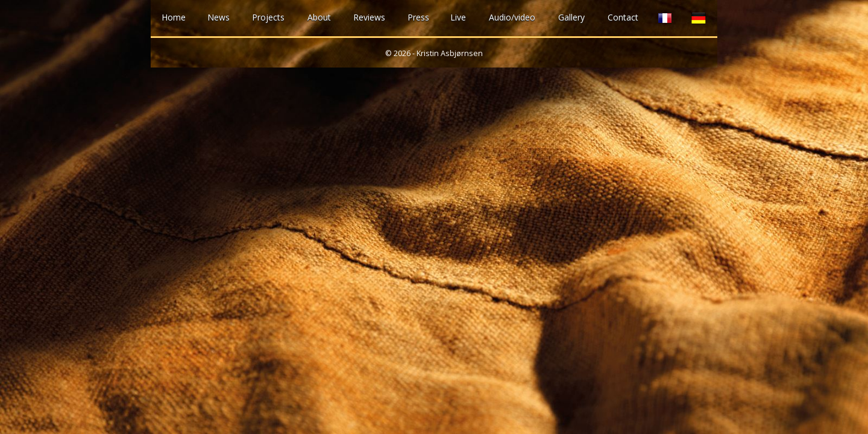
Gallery (571, 17)
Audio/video (512, 17)
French (665, 18)
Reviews (369, 17)
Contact (623, 17)
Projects (268, 17)
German (699, 18)
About (319, 17)
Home (174, 17)
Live (458, 17)
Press (418, 17)
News (219, 17)
